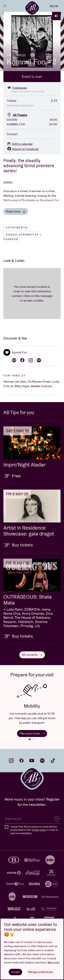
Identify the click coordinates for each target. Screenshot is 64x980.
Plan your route (32, 733)
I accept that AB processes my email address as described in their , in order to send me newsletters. (34, 830)
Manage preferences (41, 972)
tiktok (53, 761)
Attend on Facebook (23, 149)
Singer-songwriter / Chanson (22, 237)
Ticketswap (17, 88)
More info (54, 962)
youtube (32, 761)
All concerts (32, 655)
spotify (42, 761)
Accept (15, 972)
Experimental (17, 228)
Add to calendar (20, 144)
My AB (54, 6)
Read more (16, 211)
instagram (11, 761)
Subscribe (57, 819)
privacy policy (39, 830)
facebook (22, 761)
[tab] (30, 739)
